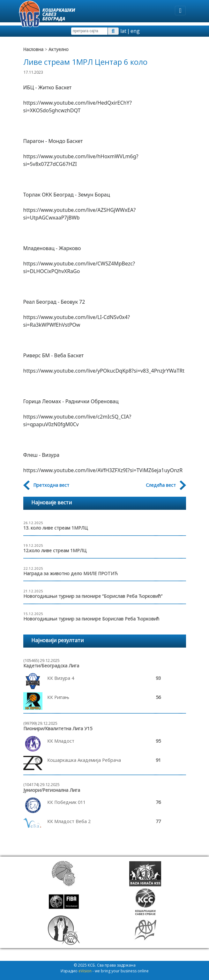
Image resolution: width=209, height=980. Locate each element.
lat (123, 31)
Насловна (33, 49)
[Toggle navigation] (180, 11)
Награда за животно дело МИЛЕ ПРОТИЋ (71, 573)
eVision (85, 971)
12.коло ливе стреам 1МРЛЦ (55, 550)
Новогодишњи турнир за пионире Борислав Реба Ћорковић (91, 619)
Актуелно (59, 49)
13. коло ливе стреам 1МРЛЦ (56, 528)
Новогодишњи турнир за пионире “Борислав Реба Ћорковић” (93, 596)
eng (135, 31)
